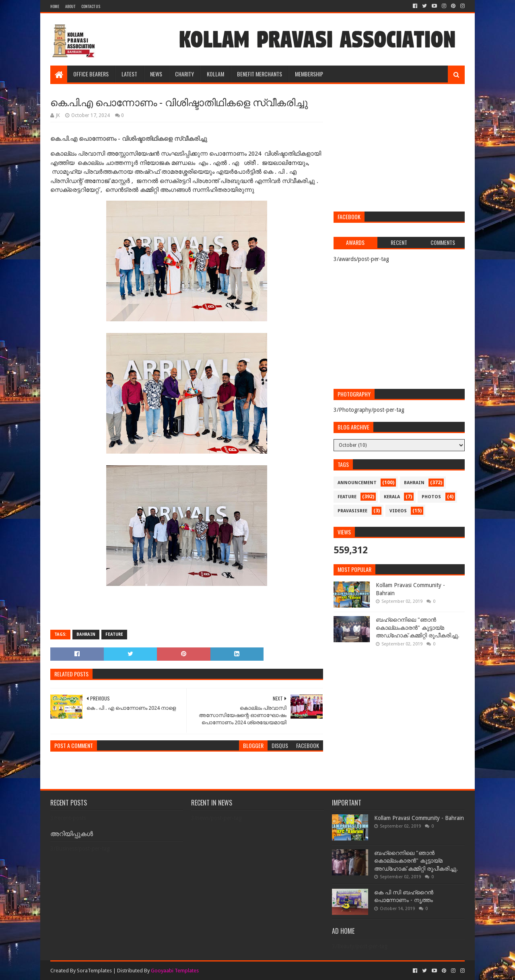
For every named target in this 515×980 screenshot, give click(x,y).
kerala (392, 497)
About (70, 6)
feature (114, 634)
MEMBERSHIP (309, 74)
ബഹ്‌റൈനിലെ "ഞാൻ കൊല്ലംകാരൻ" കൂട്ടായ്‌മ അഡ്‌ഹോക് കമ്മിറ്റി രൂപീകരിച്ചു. (418, 628)
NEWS (156, 74)
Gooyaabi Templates (175, 971)
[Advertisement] (399, 149)
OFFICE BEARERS (91, 74)
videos (398, 511)
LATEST (129, 74)
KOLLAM (215, 74)
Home (55, 6)
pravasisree (352, 511)
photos (431, 497)
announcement (357, 483)
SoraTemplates (94, 971)
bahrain (86, 634)
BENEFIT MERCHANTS (260, 74)
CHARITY (184, 74)
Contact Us (91, 6)
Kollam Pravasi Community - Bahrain (419, 818)
